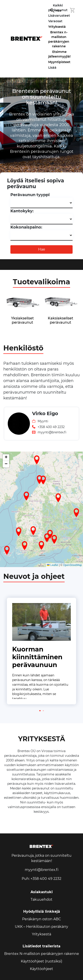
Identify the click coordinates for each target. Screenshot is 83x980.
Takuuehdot (41, 899)
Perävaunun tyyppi (30, 195)
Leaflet (53, 565)
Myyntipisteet (59, 62)
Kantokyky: (22, 211)
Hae (42, 249)
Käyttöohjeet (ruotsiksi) (41, 961)
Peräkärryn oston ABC (42, 919)
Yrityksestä (57, 27)
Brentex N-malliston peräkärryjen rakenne (42, 954)
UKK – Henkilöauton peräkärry (41, 927)
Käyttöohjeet (41, 969)
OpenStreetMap (72, 565)
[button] (25, 546)
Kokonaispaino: (26, 227)
